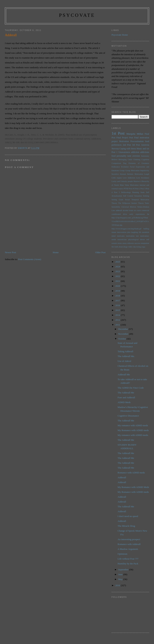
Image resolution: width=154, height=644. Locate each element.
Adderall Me (124, 374)
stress (120, 243)
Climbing (137, 160)
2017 (118, 300)
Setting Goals (117, 200)
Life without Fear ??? (128, 559)
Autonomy (145, 156)
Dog (125, 163)
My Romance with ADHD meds (133, 430)
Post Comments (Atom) (30, 259)
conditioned (116, 214)
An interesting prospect (129, 539)
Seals (142, 192)
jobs (129, 232)
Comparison (116, 163)
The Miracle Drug (126, 526)
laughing (134, 232)
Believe (115, 160)
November (124, 334)
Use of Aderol (124, 361)
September (124, 570)
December (124, 329)
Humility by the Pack (128, 564)
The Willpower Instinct (128, 203)
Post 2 (138, 189)
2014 (118, 315)
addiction (135, 152)
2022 (118, 276)
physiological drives (137, 239)
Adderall (122, 477)
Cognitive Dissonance (128, 416)
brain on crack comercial (139, 210)
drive (125, 214)
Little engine (117, 178)
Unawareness (124, 152)
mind (114, 236)
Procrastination (137, 141)
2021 (118, 281)
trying (139, 247)
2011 (118, 325)
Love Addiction (129, 178)
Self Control (128, 196)
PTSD (126, 189)
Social (127, 200)
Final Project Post (125, 138)
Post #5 (132, 189)
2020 (118, 286)
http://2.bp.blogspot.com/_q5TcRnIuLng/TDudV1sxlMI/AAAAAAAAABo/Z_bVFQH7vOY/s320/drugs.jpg (130, 221)
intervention (122, 232)
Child (130, 160)
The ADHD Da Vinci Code (131, 388)
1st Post (118, 133)
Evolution (125, 167)
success (137, 243)
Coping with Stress (128, 149)
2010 (118, 585)
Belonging (122, 160)
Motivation (124, 141)
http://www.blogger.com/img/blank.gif (126, 229)
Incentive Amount (119, 174)
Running (136, 192)
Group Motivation (132, 171)
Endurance (116, 167)
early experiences (137, 214)
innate (114, 232)
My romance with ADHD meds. (133, 435)
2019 (118, 291)
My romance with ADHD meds (133, 425)
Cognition (145, 160)
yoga (143, 247)
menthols (146, 232)
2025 (118, 262)
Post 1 (115, 152)
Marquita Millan (135, 134)
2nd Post (127, 145)
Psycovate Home (120, 35)
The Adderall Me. (126, 356)
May (121, 579)
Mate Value (124, 185)
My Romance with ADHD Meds (133, 487)
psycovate (77, 15)
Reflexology (126, 192)
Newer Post (10, 252)
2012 (118, 320)
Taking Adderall (125, 351)
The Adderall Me (126, 393)
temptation (145, 243)
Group (122, 171)
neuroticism (122, 239)
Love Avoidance (143, 178)
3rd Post (136, 145)
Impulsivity (145, 171)
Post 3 (143, 189)
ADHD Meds (124, 402)
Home (56, 252)
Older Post (100, 252)
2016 (118, 305)
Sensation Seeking (142, 196)
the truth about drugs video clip (124, 247)
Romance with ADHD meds (131, 473)
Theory (141, 203)
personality (121, 156)
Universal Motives (129, 207)
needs (114, 239)
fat (148, 214)
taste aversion (134, 156)
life (140, 232)
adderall (119, 210)
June (121, 574)
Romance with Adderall (129, 544)
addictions (145, 152)
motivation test (132, 236)
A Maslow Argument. (128, 549)
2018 (118, 296)
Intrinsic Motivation (135, 174)
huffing (146, 229)
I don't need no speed (128, 516)
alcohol (126, 210)
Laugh (147, 174)
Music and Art (143, 149)
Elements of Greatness (139, 163)
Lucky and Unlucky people (122, 181)
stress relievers (128, 243)
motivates (121, 236)
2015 (118, 310)
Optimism (122, 554)
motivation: (145, 236)
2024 (118, 267)
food (114, 156)
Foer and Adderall (126, 397)
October (122, 339)
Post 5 (117, 192)
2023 (118, 271)
